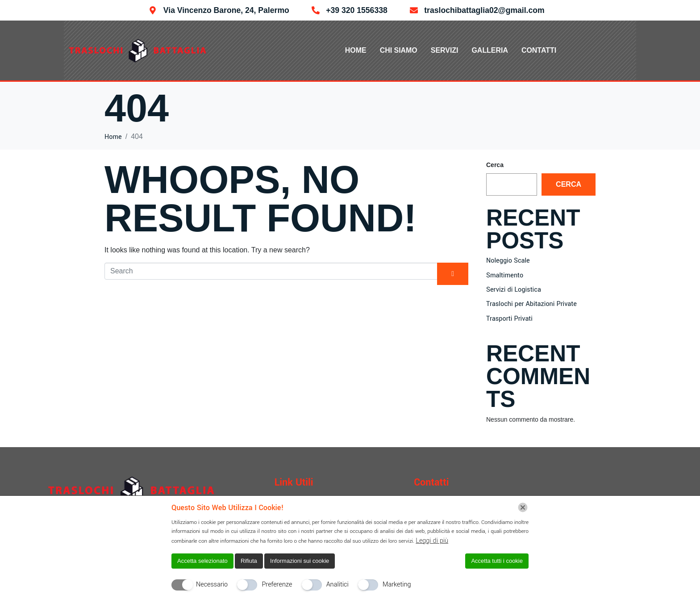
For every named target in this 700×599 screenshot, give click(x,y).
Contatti (539, 50)
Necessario (212, 584)
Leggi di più (432, 541)
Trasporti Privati (509, 319)
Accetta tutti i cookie (497, 561)
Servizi (445, 50)
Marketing (397, 584)
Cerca (495, 165)
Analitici (337, 584)
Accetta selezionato (202, 561)
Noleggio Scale (508, 261)
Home (355, 50)
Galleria (490, 50)
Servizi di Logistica (514, 290)
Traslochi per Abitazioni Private (531, 304)
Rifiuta (249, 561)
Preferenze (277, 584)
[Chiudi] (523, 507)
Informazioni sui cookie (300, 561)
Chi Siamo (398, 50)
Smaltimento (505, 275)
